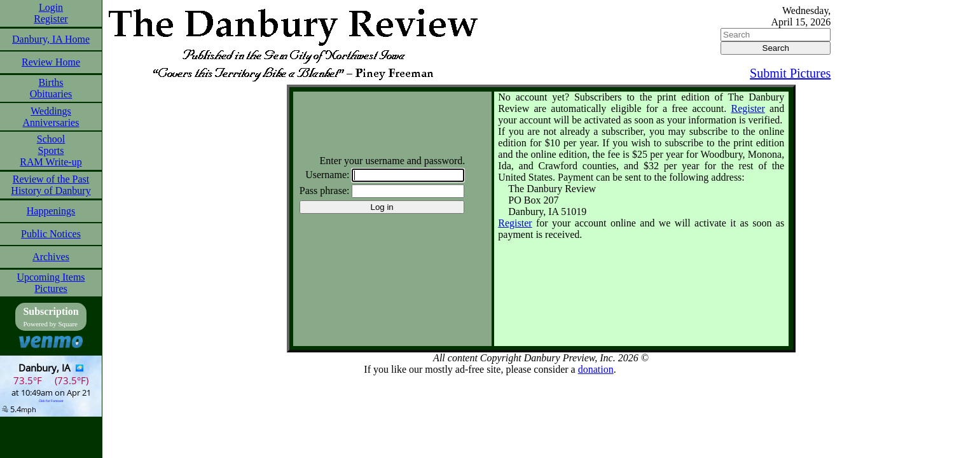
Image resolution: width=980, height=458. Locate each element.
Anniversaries (51, 122)
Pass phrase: (325, 191)
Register (51, 19)
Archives (51, 257)
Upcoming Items (51, 277)
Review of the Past (51, 179)
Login (51, 7)
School (51, 139)
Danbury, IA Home (51, 39)
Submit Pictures (790, 73)
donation (596, 369)
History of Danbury (51, 191)
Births (51, 82)
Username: (327, 175)
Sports (51, 150)
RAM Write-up (51, 162)
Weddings (51, 111)
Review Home (51, 62)
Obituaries (51, 94)
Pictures (51, 288)
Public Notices (51, 234)
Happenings (51, 211)
